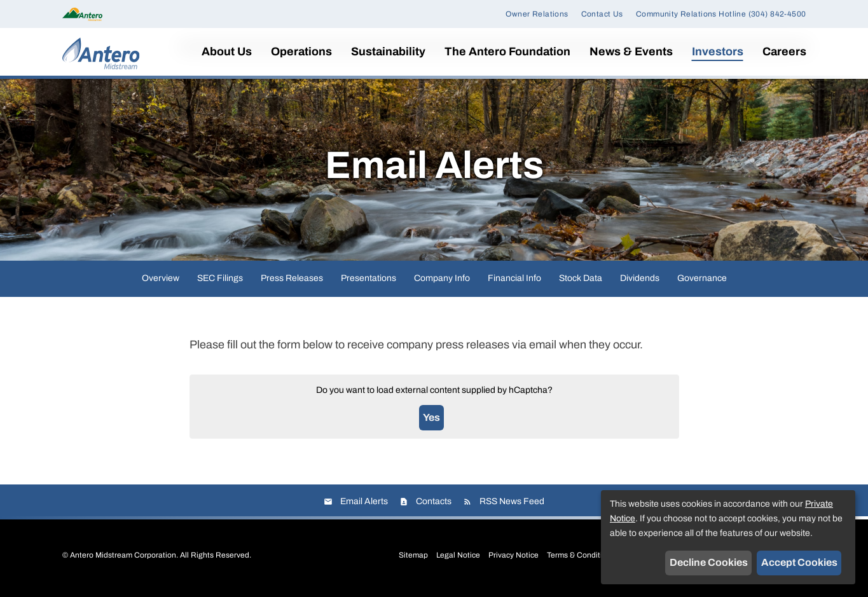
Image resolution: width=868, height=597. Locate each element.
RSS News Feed (512, 504)
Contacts (434, 504)
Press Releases (292, 281)
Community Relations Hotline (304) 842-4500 (721, 14)
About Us (227, 51)
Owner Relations (537, 14)
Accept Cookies (799, 562)
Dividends (640, 281)
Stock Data (581, 281)
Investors (718, 51)
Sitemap (413, 558)
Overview (161, 281)
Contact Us (602, 14)
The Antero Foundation (507, 51)
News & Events (631, 51)
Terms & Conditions (581, 558)
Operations (301, 51)
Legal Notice (458, 558)
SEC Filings (220, 281)
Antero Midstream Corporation (123, 558)
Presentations (369, 281)
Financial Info (514, 281)
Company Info (442, 281)
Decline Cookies (709, 562)
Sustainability (388, 51)
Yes (431, 421)
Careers (784, 51)
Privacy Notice (513, 558)
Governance (702, 281)
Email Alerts (364, 504)
